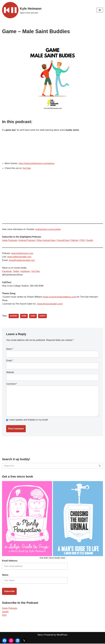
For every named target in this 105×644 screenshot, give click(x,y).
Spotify (90, 240)
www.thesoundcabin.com (50, 304)
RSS (83, 240)
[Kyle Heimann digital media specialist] (22, 10)
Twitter (16, 271)
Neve (40, 635)
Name (10, 349)
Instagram (25, 271)
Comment (12, 384)
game (24, 316)
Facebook (7, 271)
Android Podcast (27, 240)
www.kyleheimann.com (22, 253)
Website (10, 373)
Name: (5, 575)
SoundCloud (64, 240)
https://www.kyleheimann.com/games (37, 163)
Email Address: (10, 561)
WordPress (62, 635)
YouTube (27, 168)
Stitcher (75, 240)
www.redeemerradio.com (19, 257)
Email (10, 361)
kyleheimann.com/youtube (48, 229)
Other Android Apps (46, 240)
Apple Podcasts (10, 240)
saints (43, 316)
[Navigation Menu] (100, 10)
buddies (14, 316)
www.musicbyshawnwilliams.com (60, 297)
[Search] (49, 466)
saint (33, 316)
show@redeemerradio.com (22, 260)
